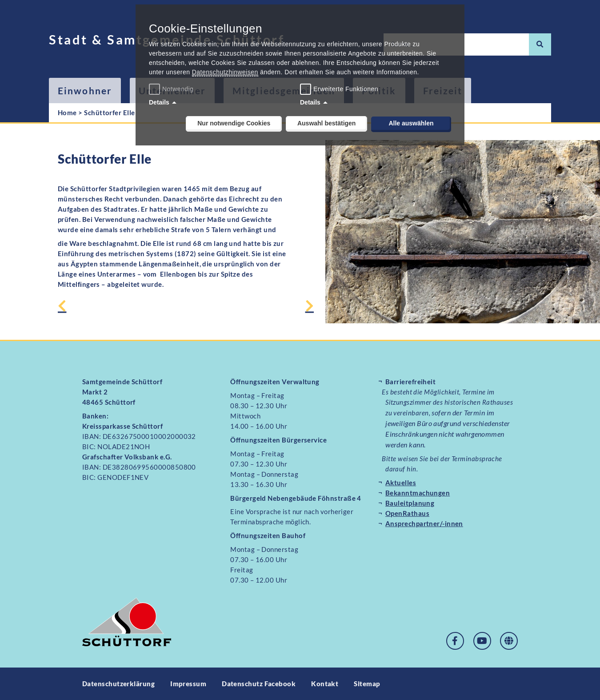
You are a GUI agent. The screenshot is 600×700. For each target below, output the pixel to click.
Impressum (188, 684)
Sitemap (367, 684)
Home (67, 113)
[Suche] (540, 44)
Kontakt (325, 684)
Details (159, 102)
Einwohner (85, 91)
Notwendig (172, 89)
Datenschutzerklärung (118, 684)
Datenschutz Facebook (259, 684)
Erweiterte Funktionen (346, 89)
